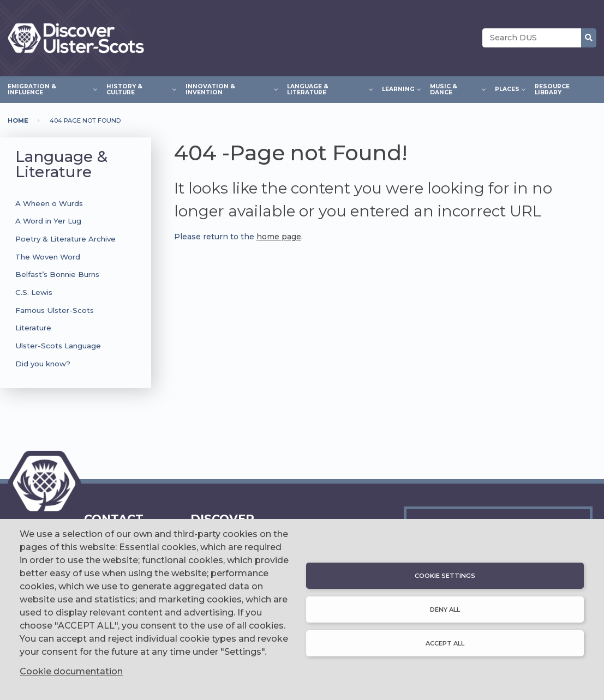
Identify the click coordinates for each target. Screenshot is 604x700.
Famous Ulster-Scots (55, 310)
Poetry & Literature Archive (65, 239)
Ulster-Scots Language (58, 346)
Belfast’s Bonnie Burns (57, 274)
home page (279, 237)
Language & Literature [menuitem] (327, 89)
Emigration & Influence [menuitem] (49, 89)
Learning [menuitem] (398, 88)
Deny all (445, 610)
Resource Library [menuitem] (552, 89)
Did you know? (43, 364)
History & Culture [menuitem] (138, 89)
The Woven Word (48, 257)
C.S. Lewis (34, 292)
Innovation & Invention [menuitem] (228, 89)
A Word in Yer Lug (48, 221)
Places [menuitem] (507, 88)
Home (18, 120)
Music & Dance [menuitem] (455, 89)
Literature (33, 328)
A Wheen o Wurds (49, 203)
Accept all (445, 643)
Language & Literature (61, 164)
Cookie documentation (71, 671)
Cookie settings (445, 576)
